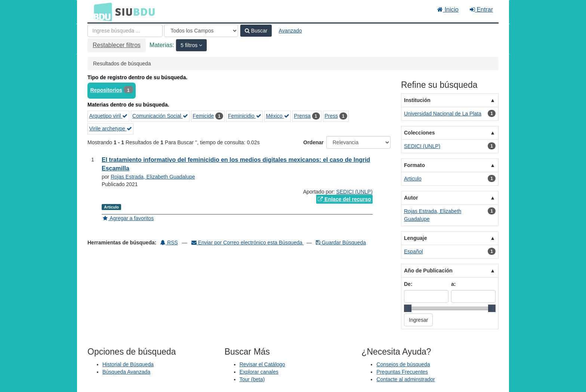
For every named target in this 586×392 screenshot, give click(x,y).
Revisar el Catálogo (262, 364)
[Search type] (201, 31)
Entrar (481, 10)
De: (408, 284)
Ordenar (314, 142)
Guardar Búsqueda (341, 243)
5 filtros (190, 45)
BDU (101, 12)
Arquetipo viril (109, 116)
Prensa (302, 116)
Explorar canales (259, 372)
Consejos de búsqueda (403, 364)
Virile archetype (111, 129)
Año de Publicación (428, 271)
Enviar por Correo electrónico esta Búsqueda (248, 243)
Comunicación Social (160, 116)
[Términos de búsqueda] (125, 31)
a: (453, 284)
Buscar (256, 31)
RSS (169, 243)
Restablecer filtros (117, 45)
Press (331, 116)
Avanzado (290, 31)
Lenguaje (415, 238)
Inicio (448, 10)
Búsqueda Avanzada (126, 372)
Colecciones (419, 133)
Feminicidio (245, 116)
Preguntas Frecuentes (402, 372)
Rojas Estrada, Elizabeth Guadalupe (153, 177)
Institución (417, 100)
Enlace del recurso (344, 199)
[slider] (408, 308)
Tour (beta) (252, 379)
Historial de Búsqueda (128, 364)
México (277, 116)
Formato (414, 165)
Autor (411, 198)
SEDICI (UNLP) (354, 192)
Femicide (203, 116)
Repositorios (107, 90)
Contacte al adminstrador (405, 379)
